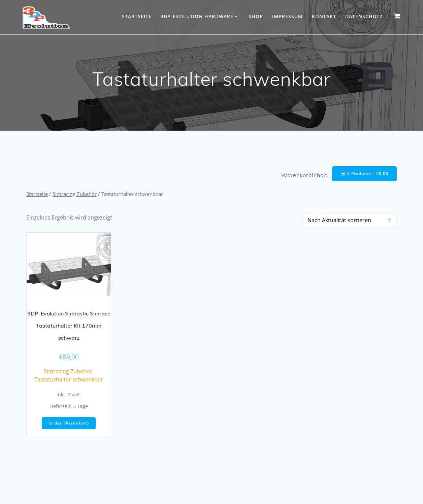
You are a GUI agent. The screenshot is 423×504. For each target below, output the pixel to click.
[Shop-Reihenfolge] (350, 221)
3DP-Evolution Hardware (197, 16)
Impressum (287, 16)
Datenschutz (364, 16)
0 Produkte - (364, 174)
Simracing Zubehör (75, 195)
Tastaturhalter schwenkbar (69, 380)
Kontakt (324, 16)
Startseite (137, 16)
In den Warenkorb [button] (69, 424)
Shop (256, 16)
